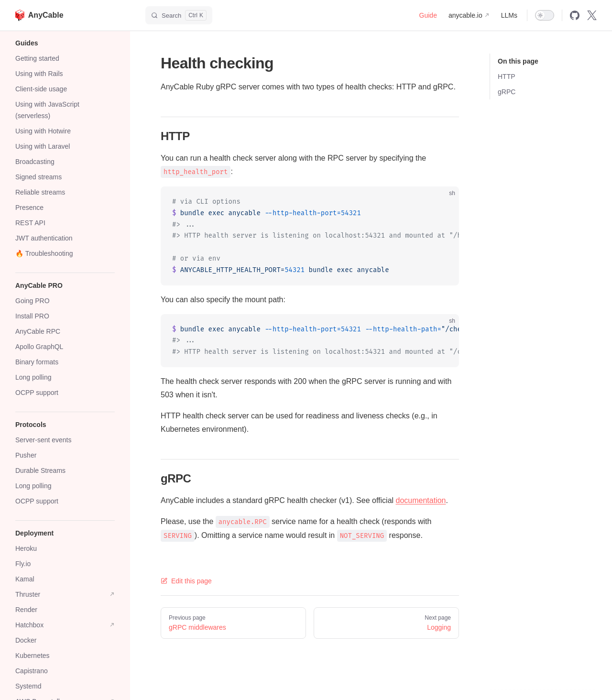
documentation (421, 500)
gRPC (507, 92)
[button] (65, 43)
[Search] (179, 15)
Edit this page (186, 581)
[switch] (545, 15)
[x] (592, 15)
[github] (575, 15)
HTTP (507, 77)
